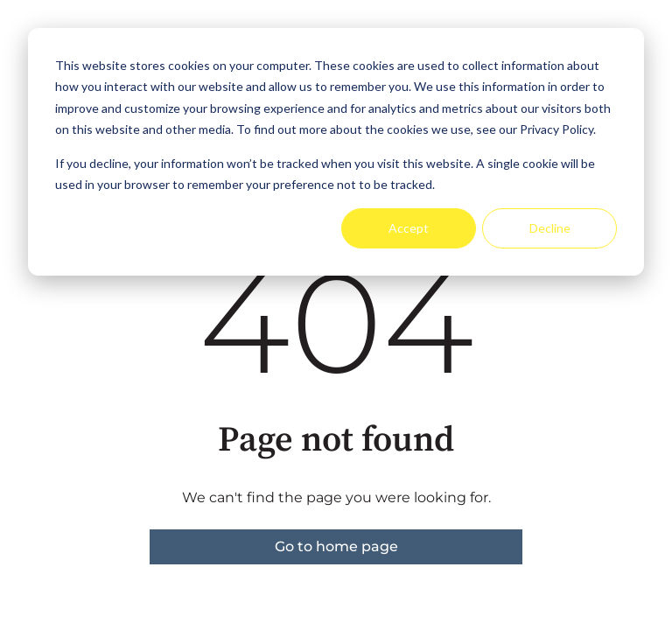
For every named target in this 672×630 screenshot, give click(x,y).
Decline (550, 228)
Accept (409, 228)
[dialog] (336, 152)
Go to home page (336, 546)
